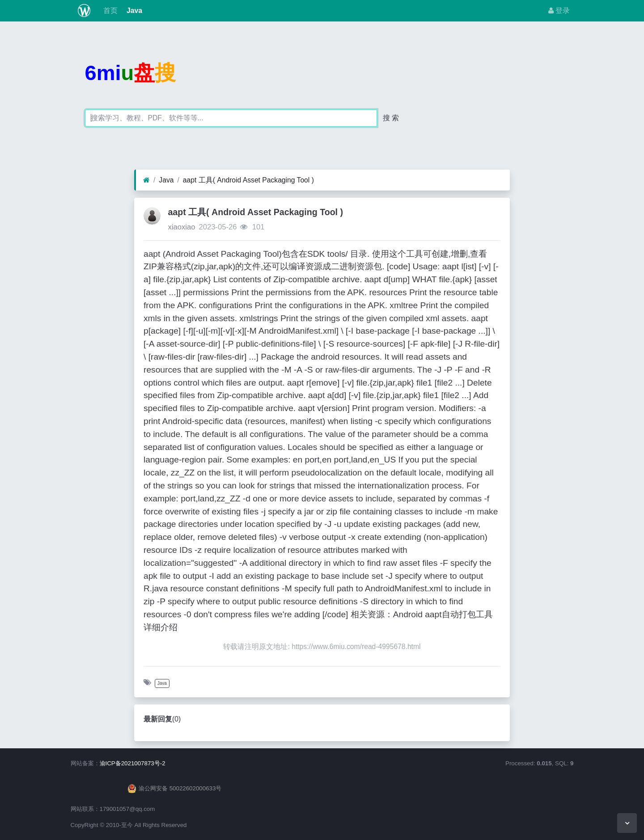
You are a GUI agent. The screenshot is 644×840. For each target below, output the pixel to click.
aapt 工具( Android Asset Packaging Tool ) (248, 180)
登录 (559, 11)
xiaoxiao (181, 227)
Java (133, 11)
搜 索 (391, 118)
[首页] (146, 180)
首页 (109, 11)
